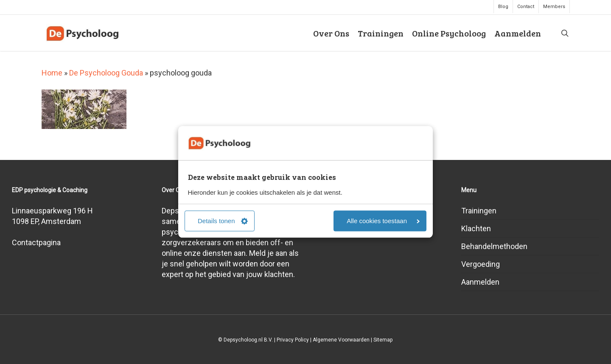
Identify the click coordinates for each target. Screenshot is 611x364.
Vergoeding (481, 264)
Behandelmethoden (494, 246)
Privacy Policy (293, 340)
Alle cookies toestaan (383, 221)
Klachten (476, 228)
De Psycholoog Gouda (106, 73)
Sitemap (383, 340)
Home (52, 73)
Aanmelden (480, 282)
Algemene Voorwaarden (341, 340)
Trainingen (479, 211)
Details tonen (223, 221)
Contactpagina (36, 242)
